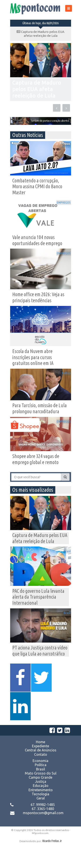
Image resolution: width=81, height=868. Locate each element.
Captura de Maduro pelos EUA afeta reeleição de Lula (40, 34)
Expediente (40, 769)
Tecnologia (61, 315)
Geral (41, 821)
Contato (41, 777)
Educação (41, 809)
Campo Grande (40, 800)
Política (64, 380)
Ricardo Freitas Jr (52, 864)
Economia (40, 784)
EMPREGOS (60, 203)
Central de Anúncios (41, 773)
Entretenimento (41, 813)
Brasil (64, 49)
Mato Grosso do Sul (41, 796)
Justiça (64, 145)
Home (40, 765)
